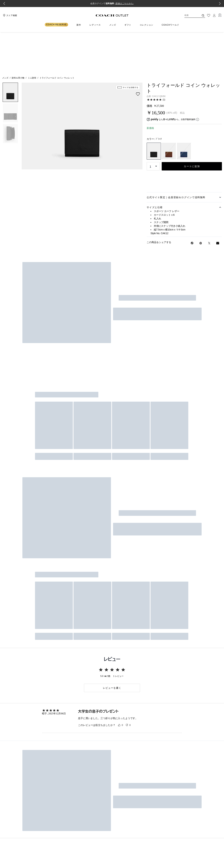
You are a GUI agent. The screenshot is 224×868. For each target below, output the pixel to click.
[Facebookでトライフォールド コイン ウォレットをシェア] (192, 203)
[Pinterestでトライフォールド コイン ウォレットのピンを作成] (201, 203)
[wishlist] (138, 54)
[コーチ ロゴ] (112, 15)
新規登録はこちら (147, 429)
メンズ (5, 38)
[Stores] (10, 15)
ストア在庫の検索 (184, 136)
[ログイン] (214, 15)
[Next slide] (220, 4)
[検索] (189, 15)
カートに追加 (192, 126)
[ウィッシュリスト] (209, 15)
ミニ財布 (32, 38)
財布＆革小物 (18, 38)
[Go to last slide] (4, 4)
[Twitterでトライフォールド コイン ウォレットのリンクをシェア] (209, 203)
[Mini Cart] (220, 15)
